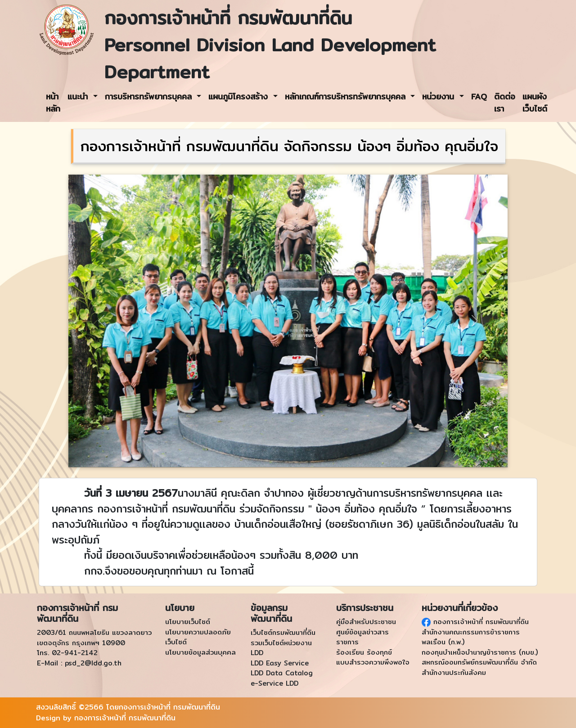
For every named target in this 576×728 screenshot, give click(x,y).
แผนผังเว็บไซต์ (535, 103)
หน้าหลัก (53, 103)
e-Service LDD (274, 683)
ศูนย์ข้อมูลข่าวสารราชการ (362, 637)
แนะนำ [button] (79, 97)
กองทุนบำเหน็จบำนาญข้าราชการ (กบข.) (480, 652)
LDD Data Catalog (282, 673)
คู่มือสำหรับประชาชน (366, 622)
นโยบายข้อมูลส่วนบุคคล (200, 652)
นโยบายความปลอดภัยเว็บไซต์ (198, 637)
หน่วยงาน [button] (440, 97)
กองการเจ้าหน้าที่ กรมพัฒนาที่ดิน (480, 622)
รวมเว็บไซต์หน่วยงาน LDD (281, 648)
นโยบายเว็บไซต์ (188, 622)
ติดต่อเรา (505, 103)
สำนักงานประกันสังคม (454, 672)
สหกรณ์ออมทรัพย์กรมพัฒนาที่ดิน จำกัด (479, 662)
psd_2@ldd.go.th (93, 663)
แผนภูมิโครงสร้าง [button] (240, 97)
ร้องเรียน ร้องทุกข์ (364, 652)
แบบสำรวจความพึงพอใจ (373, 662)
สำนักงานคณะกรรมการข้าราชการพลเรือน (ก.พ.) (471, 637)
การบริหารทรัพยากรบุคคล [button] (150, 97)
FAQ (479, 97)
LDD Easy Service (280, 663)
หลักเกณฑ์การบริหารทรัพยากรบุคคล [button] (347, 97)
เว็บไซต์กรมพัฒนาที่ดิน (283, 632)
